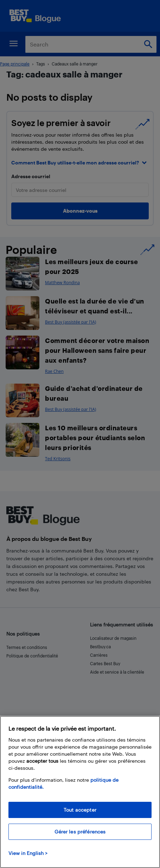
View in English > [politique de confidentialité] (28, 853)
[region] (80, 792)
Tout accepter (80, 810)
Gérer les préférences (80, 832)
